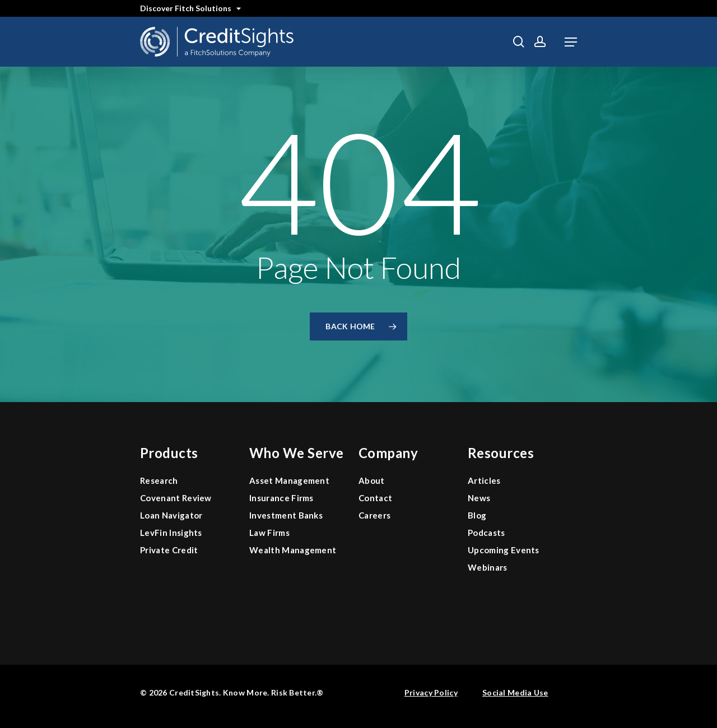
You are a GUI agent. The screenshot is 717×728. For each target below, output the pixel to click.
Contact (375, 498)
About (372, 480)
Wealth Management (293, 550)
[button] (571, 42)
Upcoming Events (504, 550)
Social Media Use (515, 692)
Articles (484, 480)
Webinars (488, 567)
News (479, 498)
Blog (477, 515)
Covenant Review (176, 498)
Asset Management (289, 480)
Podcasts (486, 533)
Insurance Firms (281, 498)
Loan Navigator (171, 515)
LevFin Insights (171, 533)
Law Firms (269, 533)
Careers (374, 515)
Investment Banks (286, 515)
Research (159, 480)
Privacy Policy (431, 692)
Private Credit (169, 550)
